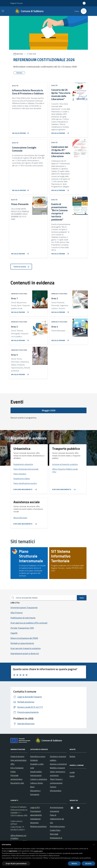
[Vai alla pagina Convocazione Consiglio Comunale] (21, 189)
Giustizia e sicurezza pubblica (58, 758)
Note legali (54, 834)
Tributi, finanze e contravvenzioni (56, 781)
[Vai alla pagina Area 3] (19, 339)
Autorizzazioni (36, 775)
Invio (82, 598)
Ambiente (34, 760)
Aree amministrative (18, 760)
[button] (94, 845)
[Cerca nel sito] (84, 11)
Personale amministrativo (16, 777)
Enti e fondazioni (17, 768)
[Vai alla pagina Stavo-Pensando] (19, 253)
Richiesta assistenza (38, 826)
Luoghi (72, 772)
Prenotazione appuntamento (36, 813)
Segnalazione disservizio (35, 821)
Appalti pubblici (36, 772)
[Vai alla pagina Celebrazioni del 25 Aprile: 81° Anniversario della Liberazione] (60, 189)
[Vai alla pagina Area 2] (60, 311)
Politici (13, 772)
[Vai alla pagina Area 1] (19, 311)
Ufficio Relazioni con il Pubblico (18, 837)
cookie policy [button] (38, 851)
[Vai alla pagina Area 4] (60, 339)
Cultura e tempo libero (37, 785)
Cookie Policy (55, 830)
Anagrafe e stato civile (37, 766)
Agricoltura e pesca (38, 756)
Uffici (12, 764)
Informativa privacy (57, 826)
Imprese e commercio (58, 764)
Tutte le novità (21, 267)
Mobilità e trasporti (57, 768)
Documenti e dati (17, 783)
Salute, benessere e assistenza (58, 773)
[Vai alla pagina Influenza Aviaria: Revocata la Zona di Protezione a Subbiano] (21, 132)
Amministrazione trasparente (57, 809)
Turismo (53, 787)
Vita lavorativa (56, 791)
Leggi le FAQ (35, 807)
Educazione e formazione (35, 792)
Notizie (72, 756)
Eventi (72, 776)
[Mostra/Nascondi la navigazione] (3, 11)
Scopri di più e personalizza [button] (16, 863)
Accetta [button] (88, 863)
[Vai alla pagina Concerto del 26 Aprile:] (60, 132)
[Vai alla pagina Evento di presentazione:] (60, 253)
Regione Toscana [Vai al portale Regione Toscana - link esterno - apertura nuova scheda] (17, 3)
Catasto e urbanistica (39, 779)
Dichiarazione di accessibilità (56, 840)
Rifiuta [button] (74, 863)
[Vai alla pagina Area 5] (19, 373)
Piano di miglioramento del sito (57, 819)
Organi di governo (17, 756)
